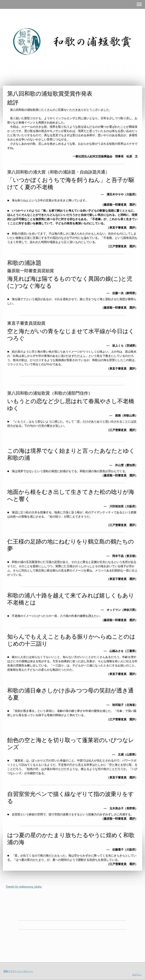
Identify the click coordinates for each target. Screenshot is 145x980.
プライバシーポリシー (21, 971)
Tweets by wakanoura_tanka (23, 887)
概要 (6, 971)
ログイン (137, 975)
